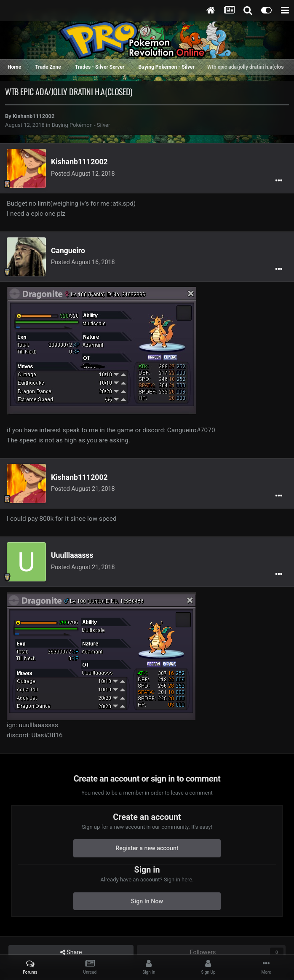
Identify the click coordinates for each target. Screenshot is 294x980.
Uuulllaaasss (72, 555)
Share (71, 952)
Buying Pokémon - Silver (81, 125)
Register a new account (147, 848)
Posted (83, 174)
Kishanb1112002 (33, 116)
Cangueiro (68, 251)
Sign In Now (147, 901)
